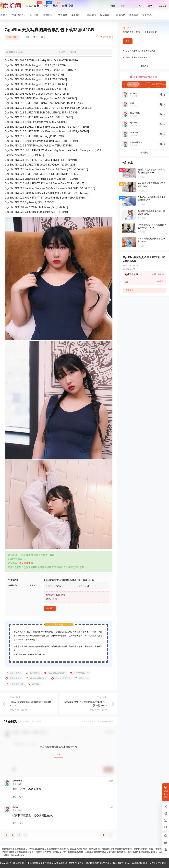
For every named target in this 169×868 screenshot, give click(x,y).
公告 (46, 4)
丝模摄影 (48, 15)
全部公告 (144, 66)
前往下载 (105, 37)
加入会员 (32, 4)
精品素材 (106, 15)
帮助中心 (148, 15)
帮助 (55, 4)
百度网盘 (50, 608)
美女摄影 (77, 15)
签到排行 (144, 153)
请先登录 (160, 281)
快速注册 (163, 6)
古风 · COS (19, 15)
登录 (150, 6)
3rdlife (15, 807)
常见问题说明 (26, 563)
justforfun (17, 781)
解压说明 (68, 6)
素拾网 (20, 863)
